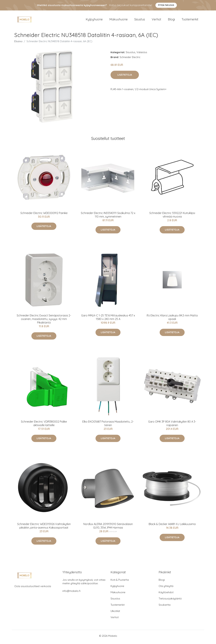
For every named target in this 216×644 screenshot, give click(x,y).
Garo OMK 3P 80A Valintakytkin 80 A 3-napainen (172, 426)
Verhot (156, 21)
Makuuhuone (118, 21)
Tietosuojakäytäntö (170, 601)
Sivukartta (165, 607)
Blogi (171, 21)
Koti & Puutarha (120, 582)
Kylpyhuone (94, 21)
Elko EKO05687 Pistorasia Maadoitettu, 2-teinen (108, 426)
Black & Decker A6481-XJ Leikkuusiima (172, 526)
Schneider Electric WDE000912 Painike (44, 215)
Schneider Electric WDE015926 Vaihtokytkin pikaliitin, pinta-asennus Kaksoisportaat (44, 528)
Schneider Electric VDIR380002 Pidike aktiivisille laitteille (44, 426)
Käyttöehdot (166, 595)
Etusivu (18, 44)
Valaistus (142, 55)
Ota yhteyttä (166, 588)
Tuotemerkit (190, 21)
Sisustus (140, 21)
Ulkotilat (115, 613)
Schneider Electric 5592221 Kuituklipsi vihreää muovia (172, 217)
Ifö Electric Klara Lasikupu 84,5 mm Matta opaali (172, 320)
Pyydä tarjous (166, 5)
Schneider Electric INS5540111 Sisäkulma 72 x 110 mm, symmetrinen (108, 217)
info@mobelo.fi (71, 593)
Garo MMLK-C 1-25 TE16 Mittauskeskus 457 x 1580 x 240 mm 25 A (108, 320)
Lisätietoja (125, 77)
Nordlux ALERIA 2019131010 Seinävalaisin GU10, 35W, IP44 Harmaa (108, 528)
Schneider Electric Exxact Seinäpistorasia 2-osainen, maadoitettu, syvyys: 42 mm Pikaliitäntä (44, 321)
